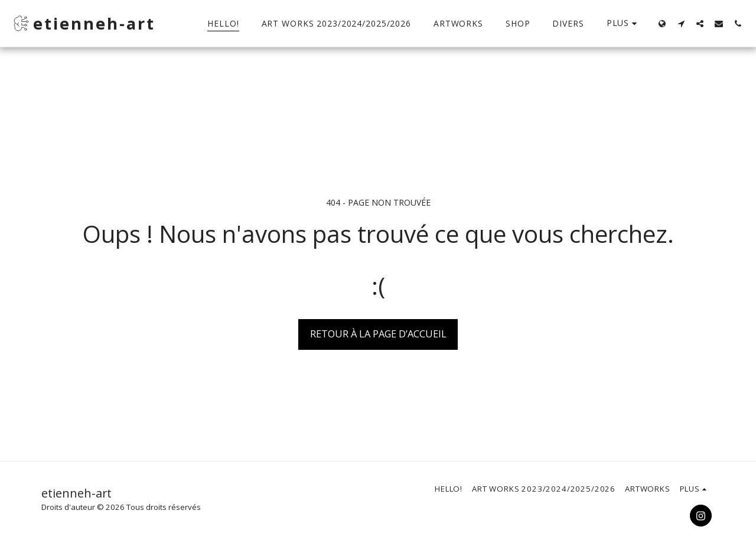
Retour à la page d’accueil (378, 334)
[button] (681, 23)
